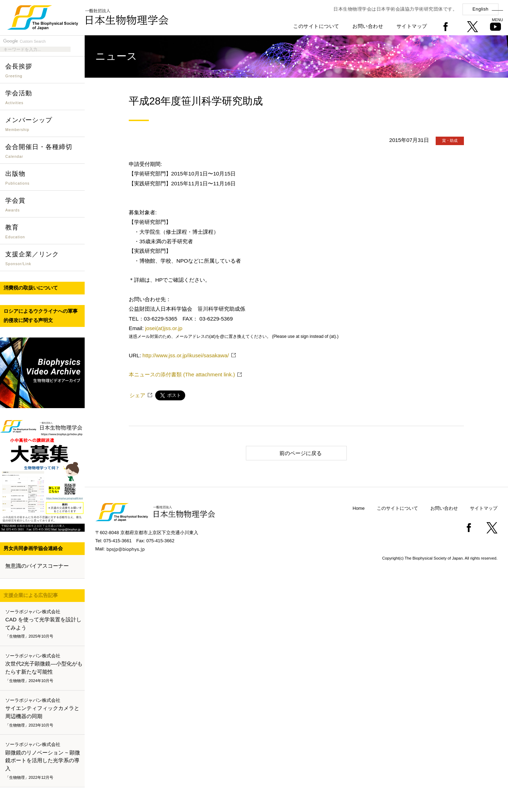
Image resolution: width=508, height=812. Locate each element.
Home (359, 508)
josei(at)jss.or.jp (164, 328)
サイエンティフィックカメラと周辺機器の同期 (44, 713)
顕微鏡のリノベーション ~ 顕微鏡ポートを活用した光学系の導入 (44, 761)
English (480, 9)
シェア (137, 395)
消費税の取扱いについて (31, 288)
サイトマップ (412, 26)
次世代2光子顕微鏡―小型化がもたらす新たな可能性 (44, 668)
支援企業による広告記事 (31, 595)
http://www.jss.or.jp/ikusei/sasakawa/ (186, 355)
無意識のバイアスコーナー (37, 566)
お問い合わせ (368, 26)
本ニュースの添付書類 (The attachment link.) (182, 374)
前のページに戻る (287, 453)
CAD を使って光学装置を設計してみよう (44, 624)
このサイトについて (316, 26)
